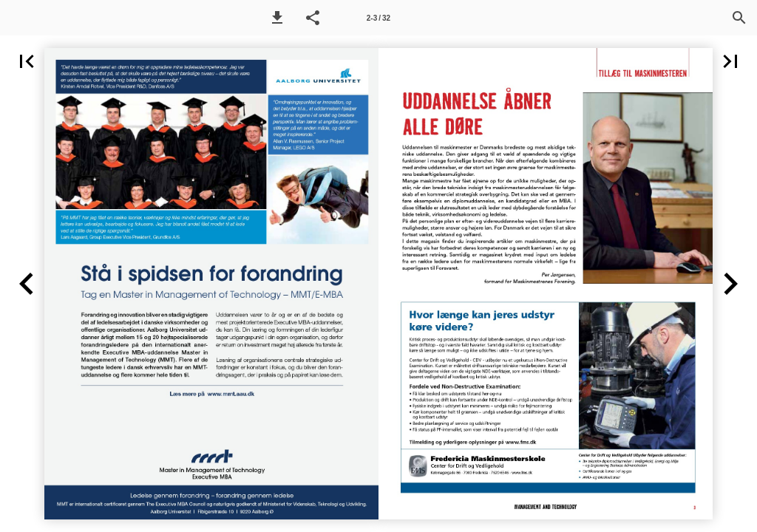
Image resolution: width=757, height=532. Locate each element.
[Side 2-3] (378, 18)
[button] (277, 18)
